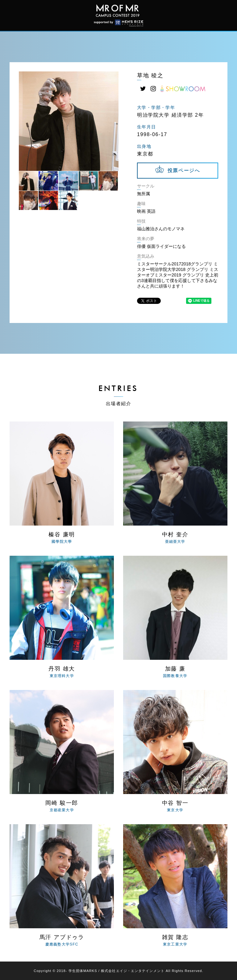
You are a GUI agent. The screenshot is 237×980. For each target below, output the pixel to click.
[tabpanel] (69, 121)
